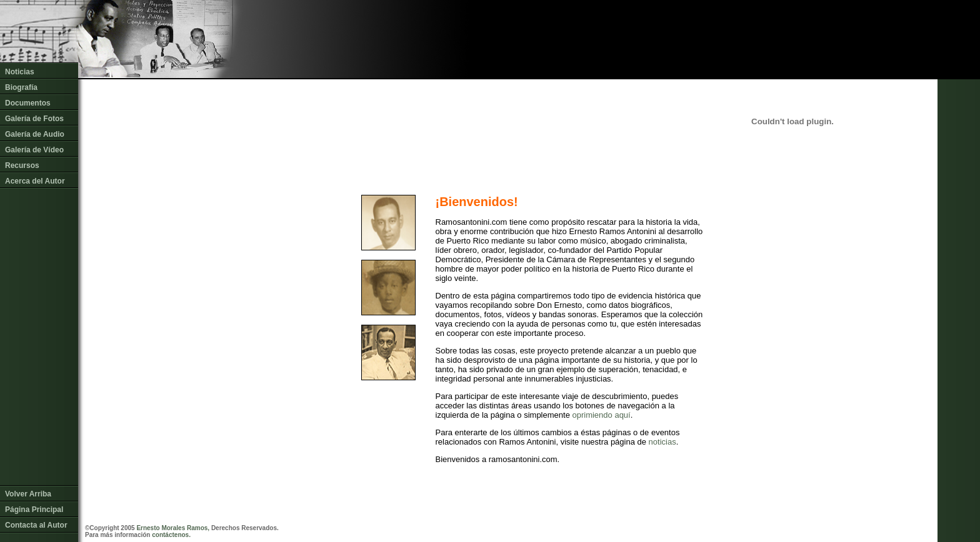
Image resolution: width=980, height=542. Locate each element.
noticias (662, 442)
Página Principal (34, 506)
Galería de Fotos (34, 119)
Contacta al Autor (36, 521)
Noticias (20, 72)
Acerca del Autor (35, 181)
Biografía (21, 87)
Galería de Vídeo (34, 150)
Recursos (22, 165)
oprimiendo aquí (601, 415)
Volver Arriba (28, 490)
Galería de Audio (35, 134)
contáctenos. (171, 535)
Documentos (28, 103)
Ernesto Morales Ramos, (173, 528)
